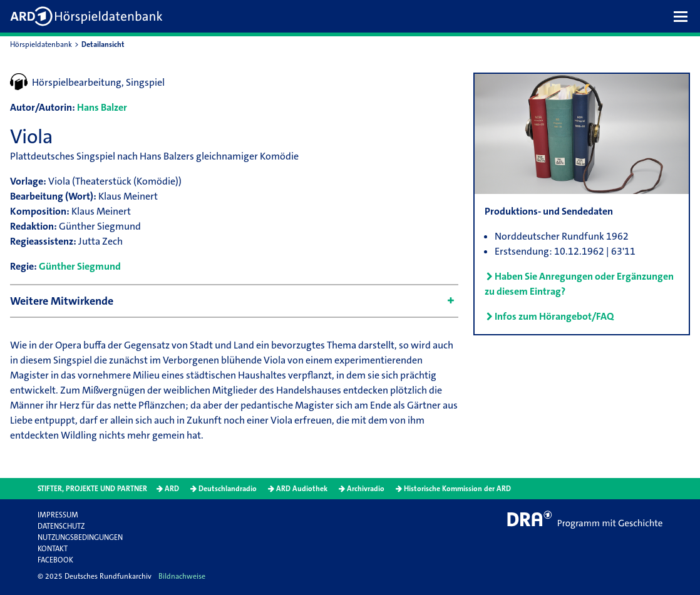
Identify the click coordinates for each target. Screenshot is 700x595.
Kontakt (53, 549)
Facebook (55, 560)
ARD (172, 489)
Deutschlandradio (228, 489)
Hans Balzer (102, 107)
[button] (684, 16)
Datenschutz (61, 526)
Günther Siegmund (80, 266)
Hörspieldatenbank (41, 44)
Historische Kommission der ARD (457, 489)
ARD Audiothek (302, 489)
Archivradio (366, 489)
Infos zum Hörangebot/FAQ (554, 316)
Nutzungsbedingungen (80, 537)
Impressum (58, 515)
